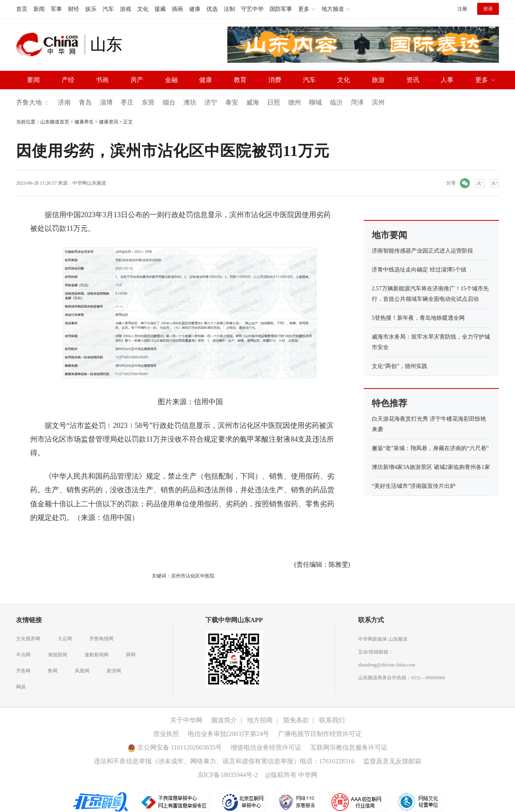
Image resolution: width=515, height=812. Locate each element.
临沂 (336, 102)
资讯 (413, 80)
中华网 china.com (50, 45)
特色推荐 (389, 403)
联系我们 (332, 720)
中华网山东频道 (89, 183)
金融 (171, 80)
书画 (102, 80)
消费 (275, 80)
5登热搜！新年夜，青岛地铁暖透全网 (418, 318)
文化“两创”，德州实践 (400, 366)
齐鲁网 (23, 671)
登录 (488, 9)
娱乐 (91, 9)
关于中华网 (186, 720)
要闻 (33, 80)
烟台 (169, 102)
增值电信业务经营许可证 (266, 747)
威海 (253, 102)
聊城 (315, 102)
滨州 (378, 102)
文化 (143, 9)
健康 (195, 9)
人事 (447, 80)
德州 (295, 102)
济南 (64, 102)
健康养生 (84, 122)
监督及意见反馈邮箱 (392, 761)
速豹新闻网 (97, 655)
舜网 (131, 655)
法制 (229, 9)
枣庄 (127, 102)
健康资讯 (109, 122)
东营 (148, 102)
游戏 (126, 9)
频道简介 (224, 720)
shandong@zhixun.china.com (387, 665)
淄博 (106, 102)
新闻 (39, 9)
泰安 (232, 102)
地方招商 (260, 720)
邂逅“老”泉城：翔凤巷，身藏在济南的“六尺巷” (430, 448)
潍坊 (190, 102)
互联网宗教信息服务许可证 (349, 747)
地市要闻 (389, 235)
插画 (177, 9)
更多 (482, 80)
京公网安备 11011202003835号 (175, 747)
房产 (137, 80)
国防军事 (281, 9)
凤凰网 (82, 671)
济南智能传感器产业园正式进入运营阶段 (422, 251)
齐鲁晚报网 (101, 639)
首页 (22, 9)
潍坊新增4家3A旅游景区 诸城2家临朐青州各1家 (431, 467)
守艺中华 (252, 9)
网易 (21, 687)
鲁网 (53, 671)
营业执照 (166, 734)
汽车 (108, 9)
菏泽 (357, 102)
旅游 (378, 80)
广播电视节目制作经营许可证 (320, 734)
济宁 (211, 102)
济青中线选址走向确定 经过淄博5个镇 (419, 270)
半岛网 (23, 655)
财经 (74, 9)
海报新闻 (58, 655)
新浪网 (114, 671)
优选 (212, 9)
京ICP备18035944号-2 (228, 775)
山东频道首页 (55, 122)
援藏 (160, 9)
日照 (274, 102)
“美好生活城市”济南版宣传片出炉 (414, 486)
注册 (462, 9)
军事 (56, 9)
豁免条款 (296, 720)
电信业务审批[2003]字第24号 (229, 734)
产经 (68, 80)
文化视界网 (28, 639)
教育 (240, 80)
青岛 (85, 102)
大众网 (65, 639)
